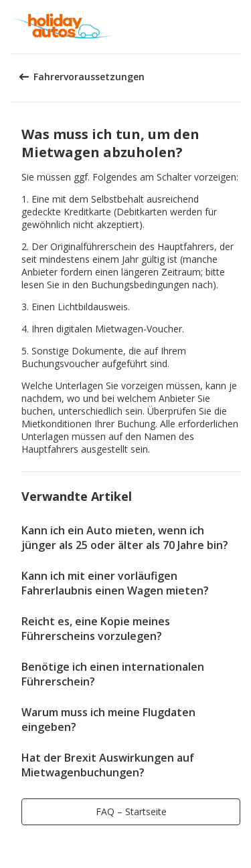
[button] (236, 27)
